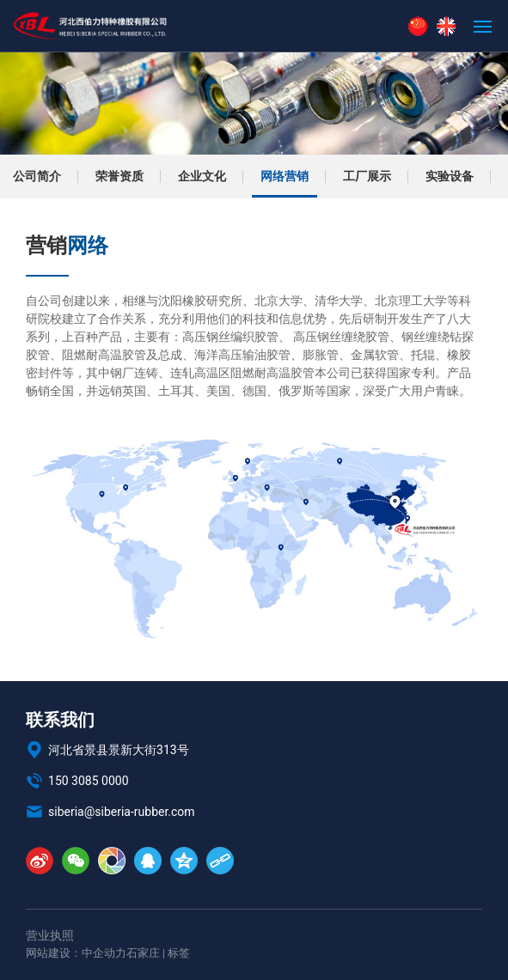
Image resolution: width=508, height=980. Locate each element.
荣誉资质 (119, 176)
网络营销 (285, 176)
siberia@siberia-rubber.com (110, 812)
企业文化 (202, 176)
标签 (179, 953)
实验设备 (450, 176)
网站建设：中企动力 (76, 953)
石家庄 (143, 953)
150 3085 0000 (77, 781)
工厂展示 (367, 176)
